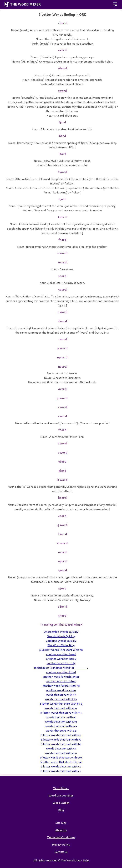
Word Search (61, 803)
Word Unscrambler (61, 795)
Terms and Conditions (61, 837)
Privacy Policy (61, 844)
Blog (61, 810)
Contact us (61, 852)
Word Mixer (61, 788)
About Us (61, 830)
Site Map (61, 823)
